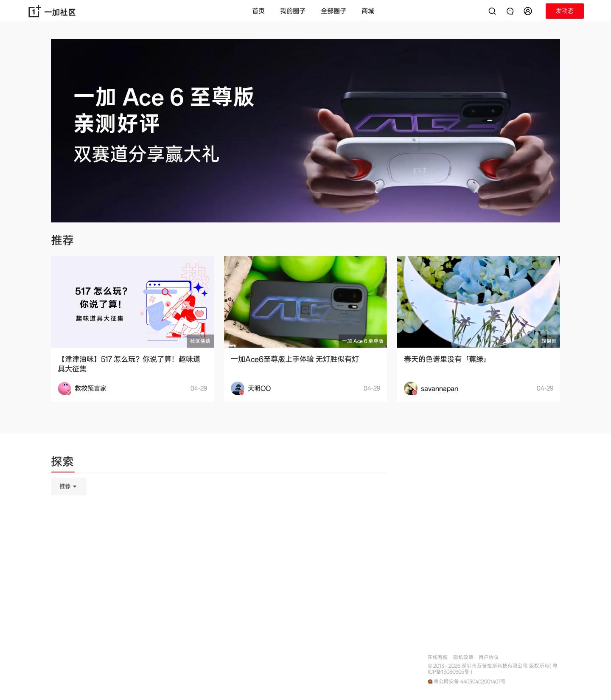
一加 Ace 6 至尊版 (363, 341)
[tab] (62, 463)
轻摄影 (549, 341)
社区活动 (200, 341)
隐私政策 (463, 657)
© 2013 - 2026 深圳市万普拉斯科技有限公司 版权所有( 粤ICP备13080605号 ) (493, 669)
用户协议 (489, 657)
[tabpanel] (219, 529)
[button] (529, 11)
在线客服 (438, 657)
